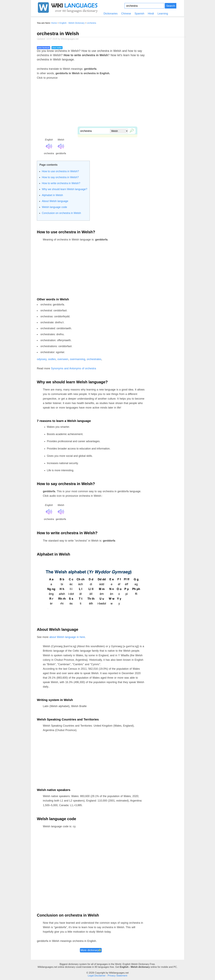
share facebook (44, 48)
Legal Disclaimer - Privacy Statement (107, 976)
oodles (52, 359)
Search (171, 6)
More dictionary (91, 950)
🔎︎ (131, 130)
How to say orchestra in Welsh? (60, 177)
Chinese (126, 14)
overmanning (77, 359)
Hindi (151, 14)
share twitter (57, 48)
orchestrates (94, 359)
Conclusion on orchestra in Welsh (61, 213)
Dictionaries (111, 14)
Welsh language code (54, 207)
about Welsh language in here (67, 637)
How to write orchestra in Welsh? (61, 183)
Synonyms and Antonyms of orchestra (73, 368)
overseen (63, 359)
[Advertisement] (107, 106)
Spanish (139, 14)
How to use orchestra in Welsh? (60, 171)
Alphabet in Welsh (52, 195)
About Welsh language (55, 201)
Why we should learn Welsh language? (64, 189)
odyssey (42, 359)
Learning (163, 14)
